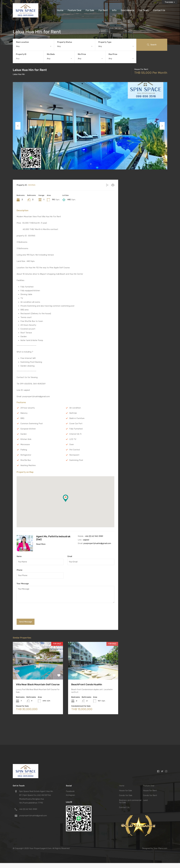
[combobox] (33, 46)
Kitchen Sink (26, 439)
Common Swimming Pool (31, 424)
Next (162, 126)
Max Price (113, 54)
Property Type (105, 42)
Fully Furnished (76, 429)
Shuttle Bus (26, 460)
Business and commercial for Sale (130, 801)
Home (60, 10)
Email (70, 556)
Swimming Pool (76, 460)
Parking (24, 450)
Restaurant (74, 455)
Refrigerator (26, 455)
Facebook (70, 791)
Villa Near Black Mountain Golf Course (38, 684)
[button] (66, 498)
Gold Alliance (128, 10)
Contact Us (159, 10)
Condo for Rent (150, 795)
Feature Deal (74, 10)
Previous (18, 126)
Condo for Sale (126, 795)
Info (114, 10)
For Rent (103, 10)
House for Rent (150, 791)
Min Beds (51, 54)
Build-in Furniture (77, 418)
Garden (24, 434)
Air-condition (75, 408)
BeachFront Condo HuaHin (87, 684)
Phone (19, 570)
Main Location (22, 42)
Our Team (144, 10)
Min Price (82, 54)
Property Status (65, 42)
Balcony (24, 413)
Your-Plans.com (160, 848)
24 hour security (28, 408)
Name (19, 556)
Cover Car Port (76, 424)
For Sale (90, 10)
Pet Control (75, 450)
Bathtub (73, 413)
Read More (41, 544)
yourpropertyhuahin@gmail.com (97, 543)
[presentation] (34, 611)
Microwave (25, 444)
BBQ (22, 418)
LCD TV (73, 439)
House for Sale (126, 791)
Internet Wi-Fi (75, 434)
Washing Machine (28, 465)
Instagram (70, 795)
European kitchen (28, 429)
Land (145, 800)
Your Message (23, 584)
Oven (72, 444)
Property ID (21, 54)
